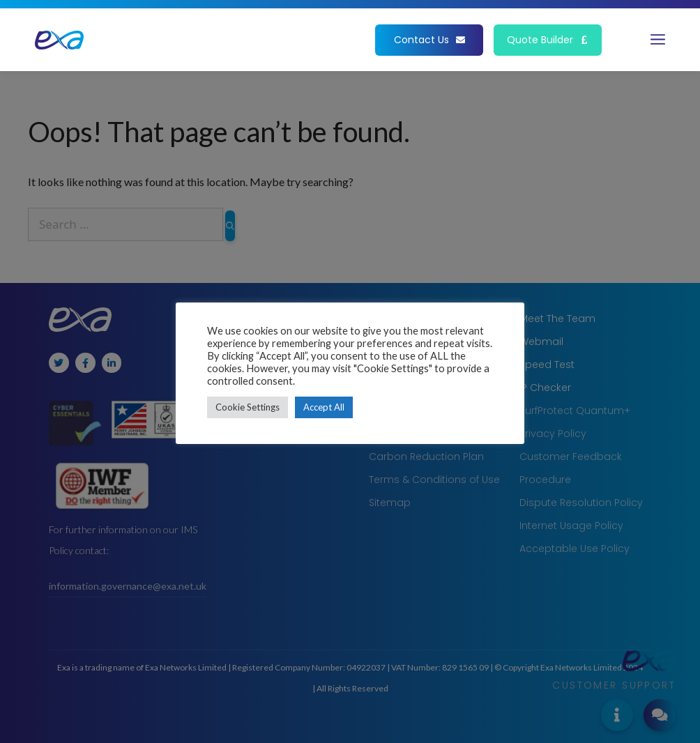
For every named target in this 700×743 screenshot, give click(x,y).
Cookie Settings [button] (248, 407)
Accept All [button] (324, 407)
